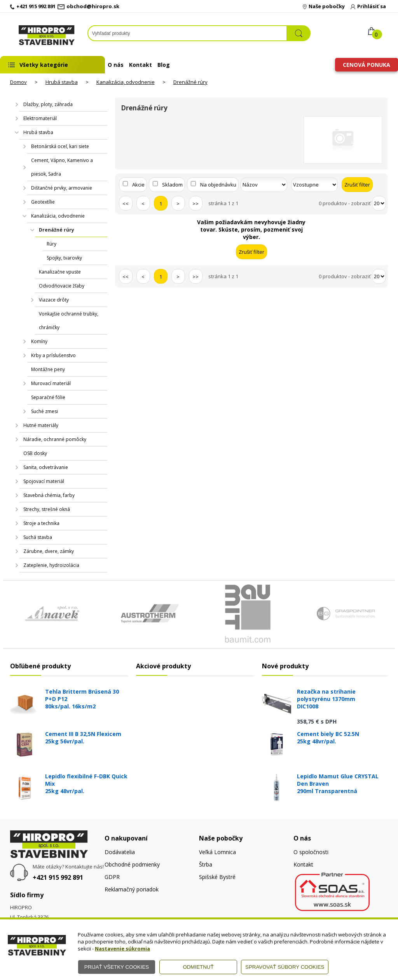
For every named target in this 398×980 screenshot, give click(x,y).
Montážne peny (48, 369)
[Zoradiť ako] (314, 185)
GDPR (112, 877)
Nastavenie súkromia (122, 949)
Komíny (39, 341)
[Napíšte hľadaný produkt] (187, 33)
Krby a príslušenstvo (53, 355)
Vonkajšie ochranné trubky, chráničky (69, 321)
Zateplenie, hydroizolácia (51, 565)
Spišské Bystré (217, 877)
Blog (164, 65)
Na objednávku (218, 185)
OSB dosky (35, 453)
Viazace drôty (54, 300)
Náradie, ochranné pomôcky (55, 439)
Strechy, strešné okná (47, 509)
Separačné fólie (48, 397)
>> (196, 204)
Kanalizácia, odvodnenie (126, 82)
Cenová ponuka (367, 65)
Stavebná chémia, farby (49, 495)
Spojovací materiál (44, 481)
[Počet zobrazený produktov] (379, 203)
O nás (116, 65)
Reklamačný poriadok (132, 889)
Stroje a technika (41, 523)
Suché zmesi (45, 411)
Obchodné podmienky (132, 864)
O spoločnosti (311, 852)
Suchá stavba (38, 537)
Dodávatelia (120, 852)
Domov (18, 82)
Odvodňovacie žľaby (62, 286)
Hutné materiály (41, 425)
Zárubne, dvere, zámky (49, 551)
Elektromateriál (40, 118)
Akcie (138, 185)
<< (126, 204)
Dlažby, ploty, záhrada (48, 104)
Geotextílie (43, 202)
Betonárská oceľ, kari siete (60, 146)
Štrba (206, 864)
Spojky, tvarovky (64, 258)
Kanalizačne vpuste (60, 272)
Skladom (172, 185)
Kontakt (141, 65)
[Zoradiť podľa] (264, 185)
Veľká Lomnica (217, 852)
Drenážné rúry (190, 82)
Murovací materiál (51, 383)
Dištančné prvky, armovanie (62, 188)
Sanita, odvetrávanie (46, 467)
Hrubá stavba (62, 82)
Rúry (51, 244)
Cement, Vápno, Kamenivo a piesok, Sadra (62, 167)
